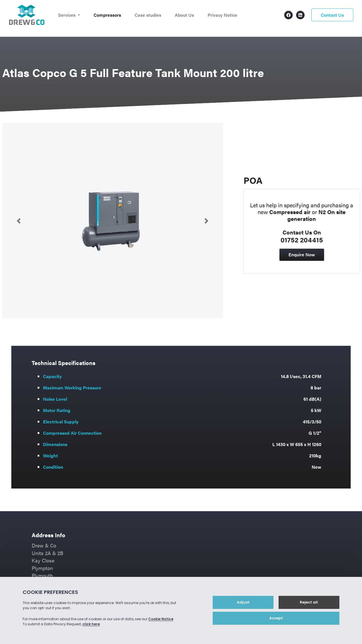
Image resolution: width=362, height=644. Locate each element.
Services (67, 15)
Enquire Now (302, 254)
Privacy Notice (222, 15)
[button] (19, 221)
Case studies (148, 15)
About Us (184, 15)
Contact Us (332, 15)
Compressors (107, 15)
